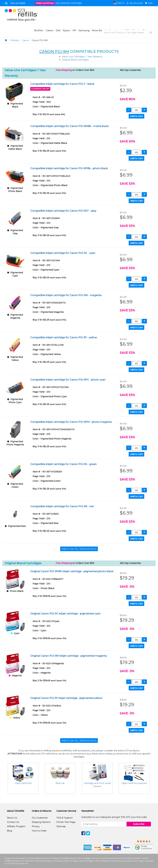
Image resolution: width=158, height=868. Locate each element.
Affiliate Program (16, 826)
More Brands (99, 30)
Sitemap (61, 826)
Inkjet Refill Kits (23, 783)
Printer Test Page (66, 822)
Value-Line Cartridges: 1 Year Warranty (82, 57)
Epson (67, 30)
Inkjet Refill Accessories (134, 783)
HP (74, 30)
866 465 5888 (18, 3)
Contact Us (13, 822)
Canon (50, 30)
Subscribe (139, 824)
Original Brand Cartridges (75, 60)
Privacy (36, 826)
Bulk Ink (60, 783)
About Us (12, 818)
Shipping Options (41, 822)
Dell (58, 30)
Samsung (84, 30)
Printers (15, 40)
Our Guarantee (40, 818)
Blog (9, 831)
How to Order (39, 831)
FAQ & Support (65, 818)
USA (119, 3)
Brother (39, 30)
